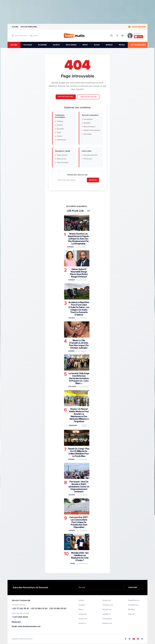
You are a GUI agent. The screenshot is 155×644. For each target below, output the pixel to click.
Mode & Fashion (89, 127)
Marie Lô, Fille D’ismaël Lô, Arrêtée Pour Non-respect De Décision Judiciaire (79, 344)
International (61, 140)
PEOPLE (122, 45)
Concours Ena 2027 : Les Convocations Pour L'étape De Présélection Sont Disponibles (79, 522)
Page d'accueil (62, 155)
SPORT (85, 45)
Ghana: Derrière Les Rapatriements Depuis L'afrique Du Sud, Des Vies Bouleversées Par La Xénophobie (78, 239)
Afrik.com (131, 614)
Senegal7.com (107, 610)
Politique (60, 121)
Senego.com (106, 600)
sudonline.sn (106, 614)
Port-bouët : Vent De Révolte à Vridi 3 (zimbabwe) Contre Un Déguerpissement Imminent (79, 487)
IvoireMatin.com (133, 605)
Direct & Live (61, 159)
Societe (72, 318)
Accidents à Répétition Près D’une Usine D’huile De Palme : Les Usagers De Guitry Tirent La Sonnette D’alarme (79, 309)
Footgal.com (83, 614)
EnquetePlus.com (134, 600)
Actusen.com (83, 619)
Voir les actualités (88, 97)
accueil (14, 45)
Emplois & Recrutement (92, 130)
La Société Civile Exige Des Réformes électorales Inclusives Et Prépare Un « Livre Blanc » (79, 379)
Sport (59, 132)
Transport (73, 425)
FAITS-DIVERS (71, 45)
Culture (60, 136)
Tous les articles (63, 163)
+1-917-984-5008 (20, 617)
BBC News (132, 610)
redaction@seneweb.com (29, 627)
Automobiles (88, 119)
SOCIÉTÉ (56, 45)
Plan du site (88, 159)
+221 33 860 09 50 (58, 609)
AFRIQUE (109, 45)
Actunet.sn (82, 623)
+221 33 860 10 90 (39, 609)
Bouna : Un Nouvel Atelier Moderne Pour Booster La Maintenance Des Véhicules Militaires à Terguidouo (79, 415)
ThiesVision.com (108, 605)
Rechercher (93, 180)
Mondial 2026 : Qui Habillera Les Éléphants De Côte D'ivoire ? (80, 557)
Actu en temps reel (29, 27)
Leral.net (81, 600)
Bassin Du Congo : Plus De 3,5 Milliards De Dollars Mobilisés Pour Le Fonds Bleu (79, 452)
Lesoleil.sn (82, 605)
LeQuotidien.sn (107, 619)
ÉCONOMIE (42, 45)
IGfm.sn (81, 610)
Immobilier (87, 123)
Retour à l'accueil (66, 97)
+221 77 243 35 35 (20, 609)
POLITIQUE (28, 45)
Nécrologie (88, 134)
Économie (60, 129)
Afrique (71, 247)
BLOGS (97, 45)
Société (60, 125)
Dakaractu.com (107, 623)
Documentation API (90, 155)
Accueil (15, 27)
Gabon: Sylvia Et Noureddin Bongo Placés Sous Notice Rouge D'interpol (79, 273)
